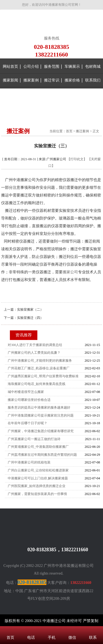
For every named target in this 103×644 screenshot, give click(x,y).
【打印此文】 (77, 159)
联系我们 (93, 80)
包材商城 (93, 67)
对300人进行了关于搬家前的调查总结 (35, 345)
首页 (69, 131)
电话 (31, 630)
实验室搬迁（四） (30, 318)
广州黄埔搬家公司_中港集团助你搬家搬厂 (38, 447)
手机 (51, 630)
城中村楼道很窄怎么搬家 (26, 392)
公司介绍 (31, 67)
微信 (72, 630)
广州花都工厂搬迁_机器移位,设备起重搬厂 (39, 368)
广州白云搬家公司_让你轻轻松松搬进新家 (38, 470)
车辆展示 (72, 67)
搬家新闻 (10, 80)
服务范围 (52, 67)
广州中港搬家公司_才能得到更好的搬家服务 (40, 361)
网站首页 (10, 67)
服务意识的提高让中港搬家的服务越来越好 (39, 407)
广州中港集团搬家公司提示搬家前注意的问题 (41, 415)
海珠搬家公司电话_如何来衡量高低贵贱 (37, 384)
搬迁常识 (52, 80)
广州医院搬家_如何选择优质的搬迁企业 (37, 486)
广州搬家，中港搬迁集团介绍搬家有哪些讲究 (41, 431)
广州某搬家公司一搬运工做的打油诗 (34, 439)
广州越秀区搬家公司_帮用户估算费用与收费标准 (43, 376)
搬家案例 (31, 80)
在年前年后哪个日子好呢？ (27, 423)
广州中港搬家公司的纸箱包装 (29, 462)
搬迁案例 (82, 131)
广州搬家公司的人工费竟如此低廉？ (34, 353)
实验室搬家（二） (30, 310)
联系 (93, 630)
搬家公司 (70, 272)
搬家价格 (72, 80)
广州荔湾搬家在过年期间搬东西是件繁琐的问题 (42, 455)
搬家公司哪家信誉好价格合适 (29, 400)
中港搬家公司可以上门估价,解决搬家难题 (38, 478)
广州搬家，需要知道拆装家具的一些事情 (37, 494)
